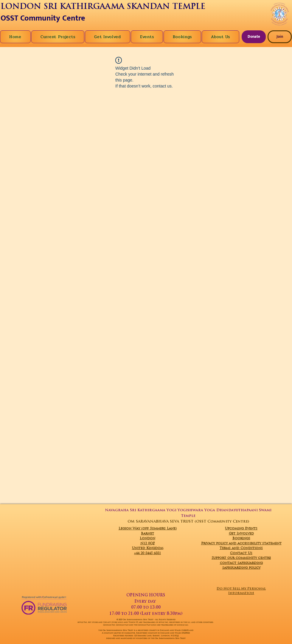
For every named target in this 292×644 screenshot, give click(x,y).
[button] (220, 37)
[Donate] (254, 37)
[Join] (280, 37)
